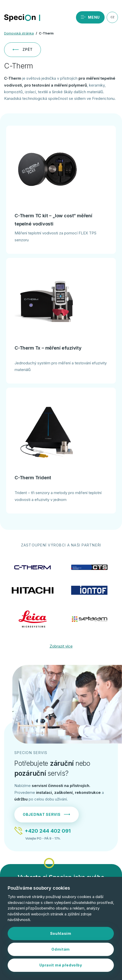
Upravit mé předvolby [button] (61, 965)
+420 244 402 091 (48, 831)
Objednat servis (47, 814)
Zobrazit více (61, 646)
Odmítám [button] (61, 949)
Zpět (23, 49)
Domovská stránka (19, 33)
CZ (112, 17)
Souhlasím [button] (61, 933)
